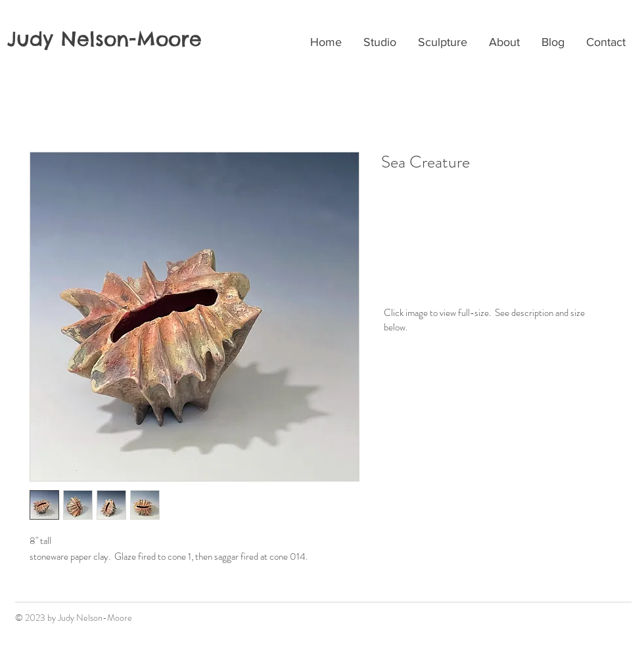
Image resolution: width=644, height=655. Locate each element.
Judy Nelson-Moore (104, 39)
